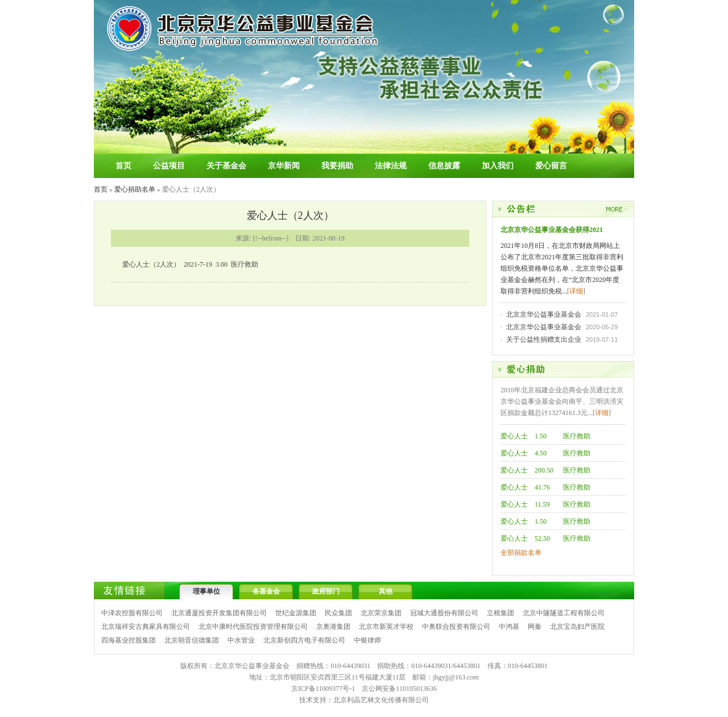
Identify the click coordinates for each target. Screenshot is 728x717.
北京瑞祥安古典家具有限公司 (146, 627)
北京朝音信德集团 (192, 640)
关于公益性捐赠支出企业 (544, 339)
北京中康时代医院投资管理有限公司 (253, 627)
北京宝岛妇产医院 (577, 627)
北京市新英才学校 (386, 627)
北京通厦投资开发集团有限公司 (219, 613)
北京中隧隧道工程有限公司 (564, 613)
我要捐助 (337, 166)
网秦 (535, 627)
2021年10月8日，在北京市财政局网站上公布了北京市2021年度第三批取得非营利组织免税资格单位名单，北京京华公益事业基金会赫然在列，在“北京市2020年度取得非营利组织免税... (562, 268)
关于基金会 (226, 166)
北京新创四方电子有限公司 (304, 640)
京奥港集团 (333, 627)
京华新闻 (284, 166)
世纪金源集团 (296, 613)
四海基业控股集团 (129, 640)
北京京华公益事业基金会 (544, 314)
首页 (123, 166)
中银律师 (367, 640)
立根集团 (500, 613)
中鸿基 (509, 627)
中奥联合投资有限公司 (456, 627)
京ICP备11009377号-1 (323, 689)
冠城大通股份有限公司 (444, 613)
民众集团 (338, 613)
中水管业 (241, 640)
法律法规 (391, 166)
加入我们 (498, 166)
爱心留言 (551, 166)
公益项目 (169, 166)
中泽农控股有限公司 (132, 613)
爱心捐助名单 (135, 189)
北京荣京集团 (381, 613)
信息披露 (444, 166)
